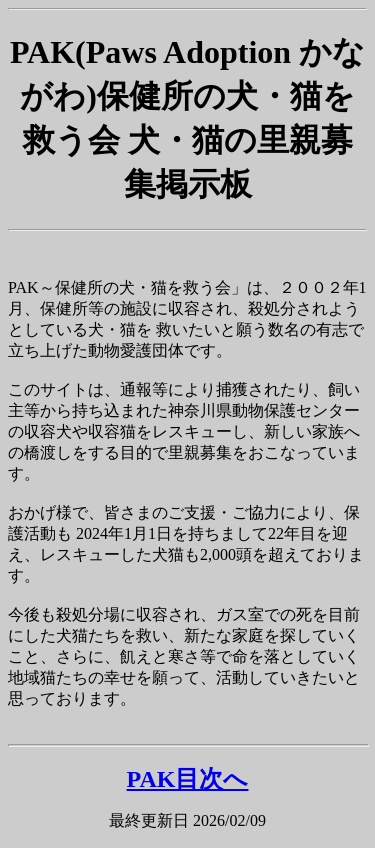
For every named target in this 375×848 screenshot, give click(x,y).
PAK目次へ (188, 779)
